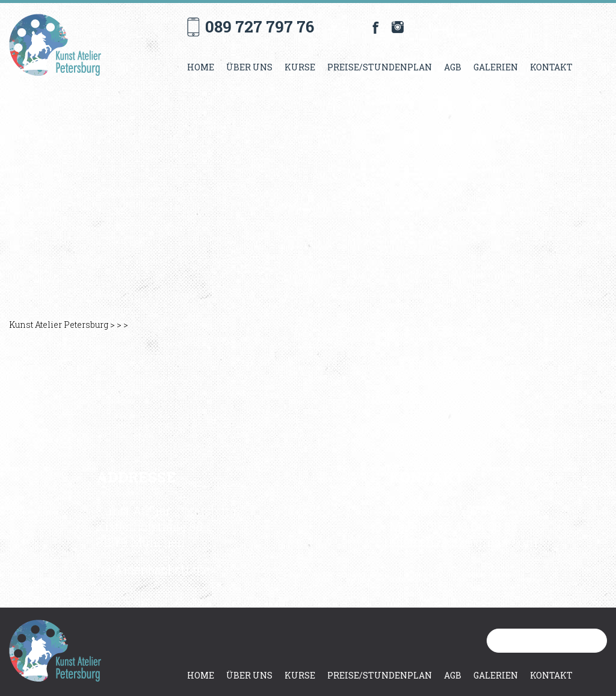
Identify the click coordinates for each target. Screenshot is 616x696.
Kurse (300, 67)
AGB (453, 67)
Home (201, 67)
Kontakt (551, 67)
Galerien (496, 67)
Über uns (249, 67)
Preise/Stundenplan (380, 67)
